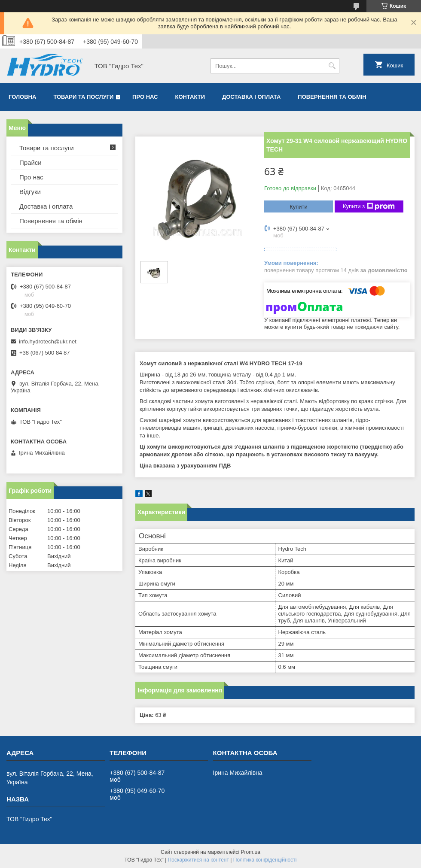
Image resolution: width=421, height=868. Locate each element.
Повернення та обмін (332, 97)
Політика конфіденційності (265, 860)
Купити (299, 207)
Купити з (369, 206)
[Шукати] (332, 66)
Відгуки (30, 192)
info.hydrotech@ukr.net (48, 341)
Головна (22, 97)
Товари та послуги (83, 97)
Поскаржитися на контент (198, 860)
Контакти (190, 97)
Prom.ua (251, 852)
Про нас (145, 97)
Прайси (31, 162)
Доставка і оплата (251, 97)
